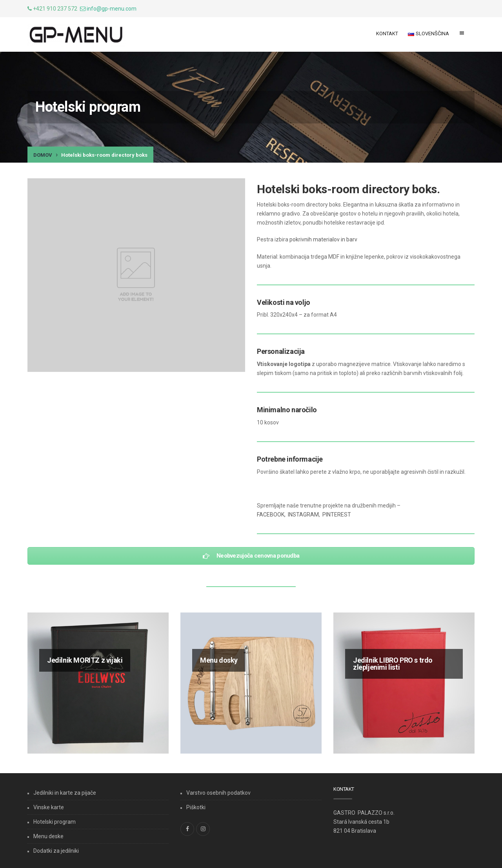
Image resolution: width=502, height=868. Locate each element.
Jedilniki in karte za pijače (65, 793)
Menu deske (48, 836)
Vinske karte (49, 807)
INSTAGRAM (303, 515)
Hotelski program (55, 822)
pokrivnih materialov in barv (323, 239)
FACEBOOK (271, 515)
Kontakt (387, 34)
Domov (43, 155)
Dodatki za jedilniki (56, 851)
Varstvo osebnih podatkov (218, 793)
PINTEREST (337, 515)
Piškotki (196, 807)
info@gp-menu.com (112, 9)
